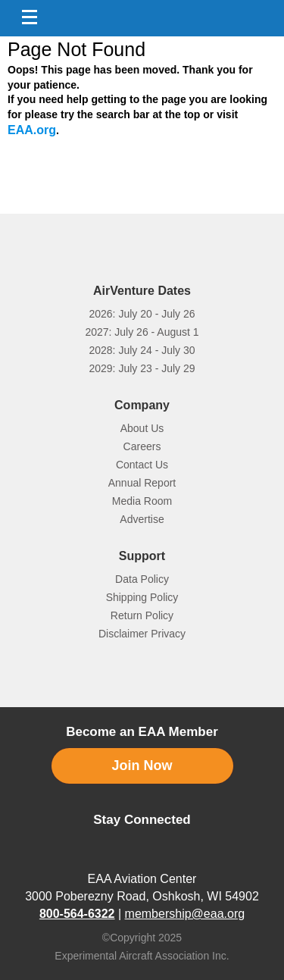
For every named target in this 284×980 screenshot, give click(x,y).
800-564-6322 (77, 899)
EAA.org (32, 130)
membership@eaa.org (185, 899)
